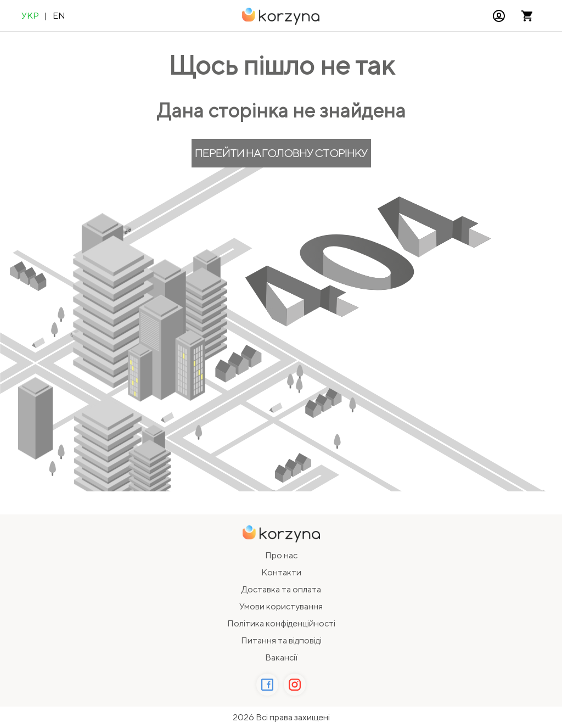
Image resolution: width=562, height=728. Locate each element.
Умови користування (281, 606)
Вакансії (281, 657)
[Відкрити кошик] (527, 16)
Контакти (281, 572)
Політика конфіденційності (281, 623)
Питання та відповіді (281, 640)
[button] (499, 16)
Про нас (281, 555)
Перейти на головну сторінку (281, 153)
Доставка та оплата (281, 589)
